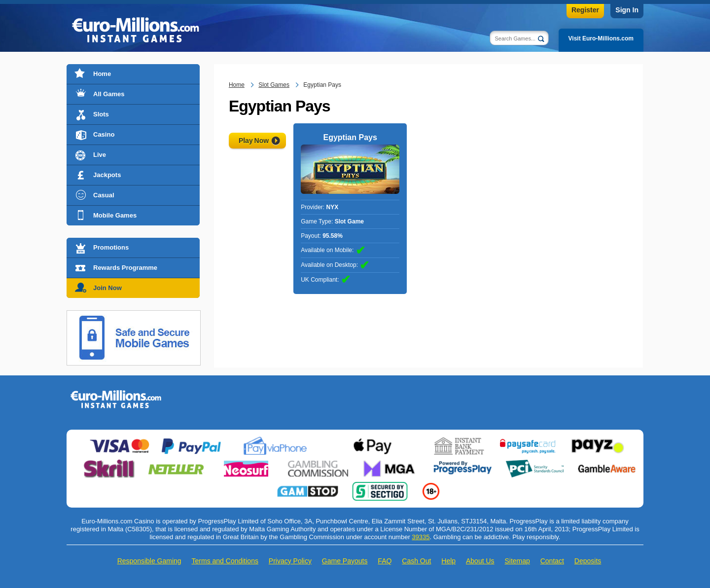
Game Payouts (345, 561)
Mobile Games (115, 215)
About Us (480, 561)
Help (448, 561)
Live (100, 155)
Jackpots (107, 175)
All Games (109, 94)
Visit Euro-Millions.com (601, 38)
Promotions (111, 247)
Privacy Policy (290, 561)
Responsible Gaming (149, 561)
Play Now (254, 141)
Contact (552, 561)
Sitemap (517, 561)
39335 (421, 537)
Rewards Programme (125, 268)
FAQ (385, 561)
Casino (104, 134)
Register (585, 10)
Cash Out (416, 561)
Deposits (588, 561)
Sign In (627, 10)
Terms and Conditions (225, 561)
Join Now (107, 288)
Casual (104, 195)
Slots (101, 114)
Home (102, 74)
